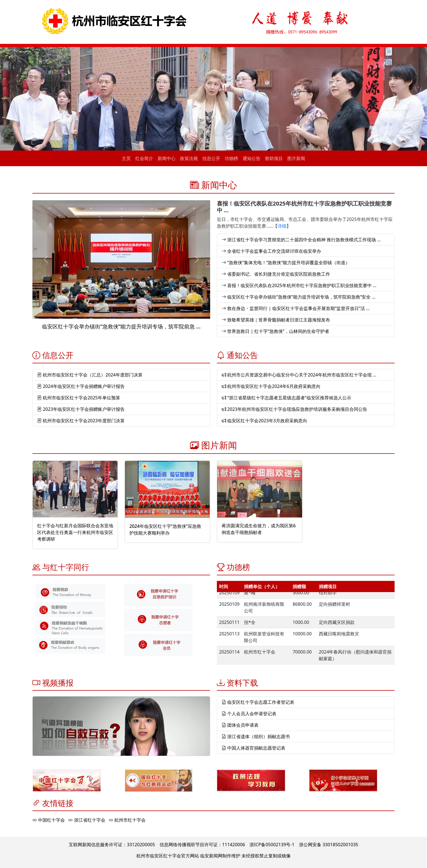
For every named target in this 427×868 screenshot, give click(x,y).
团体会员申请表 (240, 725)
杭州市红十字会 (127, 820)
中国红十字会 (49, 820)
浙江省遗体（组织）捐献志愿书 (256, 736)
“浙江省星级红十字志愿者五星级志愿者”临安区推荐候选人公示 (286, 398)
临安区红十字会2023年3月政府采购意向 (264, 421)
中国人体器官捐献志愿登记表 (253, 748)
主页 (126, 158)
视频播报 (58, 683)
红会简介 (144, 158)
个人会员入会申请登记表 (249, 714)
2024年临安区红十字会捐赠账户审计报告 (81, 386)
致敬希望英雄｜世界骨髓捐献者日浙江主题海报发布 (276, 320)
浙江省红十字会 (87, 820)
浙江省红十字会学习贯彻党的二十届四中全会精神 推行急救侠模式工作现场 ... (301, 240)
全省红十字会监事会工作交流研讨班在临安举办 (271, 251)
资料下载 (242, 683)
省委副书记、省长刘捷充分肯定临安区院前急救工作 (276, 274)
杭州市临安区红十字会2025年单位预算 (79, 398)
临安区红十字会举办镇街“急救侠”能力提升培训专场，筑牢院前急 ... (121, 326)
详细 (282, 226)
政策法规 (189, 158)
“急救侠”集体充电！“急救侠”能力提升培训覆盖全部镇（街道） (286, 263)
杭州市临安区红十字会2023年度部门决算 (81, 421)
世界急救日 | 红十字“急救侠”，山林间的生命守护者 (275, 331)
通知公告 (252, 158)
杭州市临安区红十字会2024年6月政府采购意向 (271, 386)
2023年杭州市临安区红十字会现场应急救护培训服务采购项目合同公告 (294, 409)
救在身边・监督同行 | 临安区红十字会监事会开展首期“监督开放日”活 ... (296, 308)
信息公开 (211, 158)
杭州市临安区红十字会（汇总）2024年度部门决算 (90, 375)
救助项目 (274, 158)
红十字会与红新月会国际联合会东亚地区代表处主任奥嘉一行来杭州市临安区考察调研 (75, 532)
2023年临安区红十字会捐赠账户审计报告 (81, 409)
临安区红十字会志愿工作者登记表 (258, 702)
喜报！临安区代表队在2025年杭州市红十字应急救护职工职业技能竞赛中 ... (304, 207)
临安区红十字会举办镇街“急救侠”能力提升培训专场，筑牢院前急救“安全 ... (298, 297)
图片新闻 (296, 158)
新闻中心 (167, 158)
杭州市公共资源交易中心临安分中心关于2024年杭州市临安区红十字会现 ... (299, 375)
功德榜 (231, 158)
